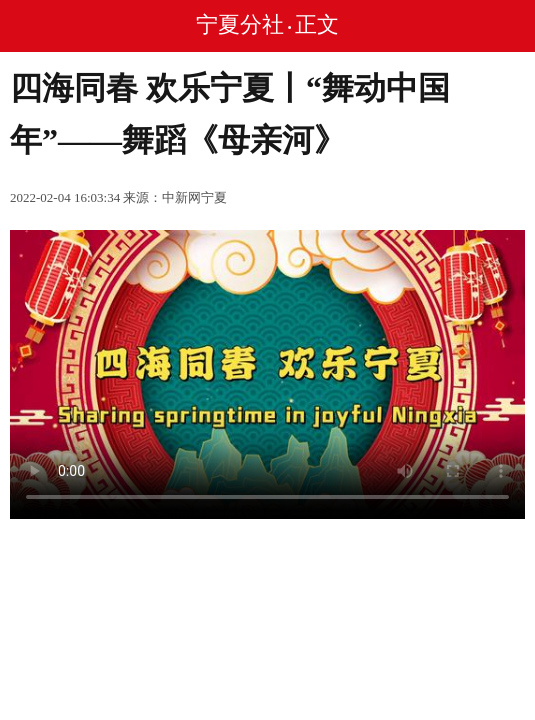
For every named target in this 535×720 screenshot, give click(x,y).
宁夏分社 (240, 24)
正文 (317, 24)
